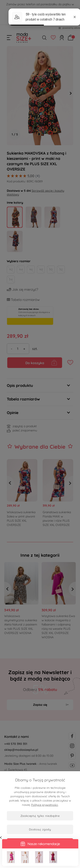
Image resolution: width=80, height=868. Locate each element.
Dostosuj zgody (40, 829)
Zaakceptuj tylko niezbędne (40, 816)
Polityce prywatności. (45, 805)
